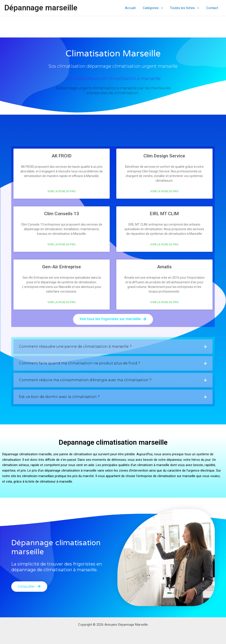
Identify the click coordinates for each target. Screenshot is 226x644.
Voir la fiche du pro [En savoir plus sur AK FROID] (62, 191)
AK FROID (62, 156)
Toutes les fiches (185, 8)
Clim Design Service (164, 156)
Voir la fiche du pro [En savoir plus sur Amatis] (164, 302)
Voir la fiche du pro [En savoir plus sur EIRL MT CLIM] (164, 245)
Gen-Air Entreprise (62, 267)
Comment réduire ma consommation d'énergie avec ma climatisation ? (85, 380)
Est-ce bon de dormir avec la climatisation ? (59, 397)
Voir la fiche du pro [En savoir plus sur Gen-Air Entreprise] (62, 302)
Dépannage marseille (41, 8)
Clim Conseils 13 (62, 214)
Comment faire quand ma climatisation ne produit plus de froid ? (80, 363)
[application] (162, 8)
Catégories (154, 8)
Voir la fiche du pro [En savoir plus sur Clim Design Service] (164, 191)
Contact (212, 8)
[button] (113, 347)
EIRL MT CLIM (164, 214)
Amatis (164, 267)
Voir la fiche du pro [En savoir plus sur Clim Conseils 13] (62, 245)
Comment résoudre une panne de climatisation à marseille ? (75, 346)
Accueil (132, 8)
